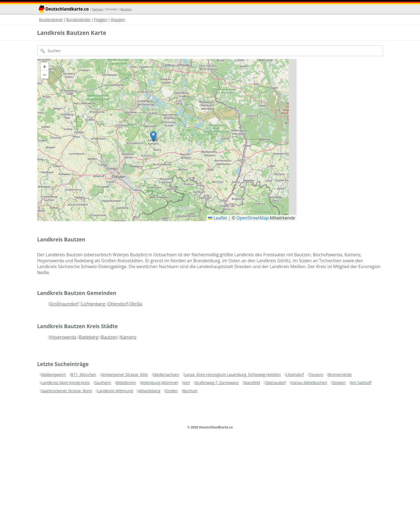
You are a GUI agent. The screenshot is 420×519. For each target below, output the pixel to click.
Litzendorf (295, 375)
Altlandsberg (149, 391)
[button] (153, 136)
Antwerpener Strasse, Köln (125, 375)
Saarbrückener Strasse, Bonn (67, 391)
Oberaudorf (275, 383)
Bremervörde (340, 375)
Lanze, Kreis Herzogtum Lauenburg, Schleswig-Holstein (233, 375)
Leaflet (218, 218)
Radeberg (89, 337)
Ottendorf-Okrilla (125, 304)
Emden (172, 391)
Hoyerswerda (63, 337)
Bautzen (126, 9)
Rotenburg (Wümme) (160, 383)
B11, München (84, 375)
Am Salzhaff (361, 383)
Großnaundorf (64, 304)
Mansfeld (252, 383)
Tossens (316, 375)
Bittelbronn (126, 383)
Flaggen (101, 20)
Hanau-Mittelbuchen (309, 383)
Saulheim (103, 383)
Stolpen (339, 383)
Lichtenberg (93, 304)
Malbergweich (54, 375)
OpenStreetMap (252, 218)
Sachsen (98, 9)
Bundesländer (78, 20)
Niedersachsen (166, 375)
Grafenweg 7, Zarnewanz (217, 383)
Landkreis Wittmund (115, 391)
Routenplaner (51, 20)
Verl (187, 383)
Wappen (118, 20)
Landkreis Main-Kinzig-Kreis (65, 383)
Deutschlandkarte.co (67, 9)
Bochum (190, 391)
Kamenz (128, 337)
